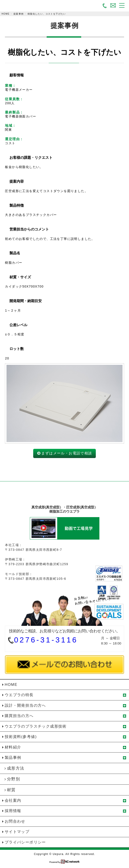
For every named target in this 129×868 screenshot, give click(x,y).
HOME (6, 14)
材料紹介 (13, 747)
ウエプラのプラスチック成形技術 (36, 726)
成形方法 (16, 768)
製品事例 (13, 758)
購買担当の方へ (19, 716)
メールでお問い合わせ (113, 5)
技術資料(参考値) (21, 737)
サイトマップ (17, 832)
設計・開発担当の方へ (25, 705)
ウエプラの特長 (19, 695)
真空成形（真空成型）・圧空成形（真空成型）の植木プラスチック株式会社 (20, 6)
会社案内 (13, 800)
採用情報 (13, 811)
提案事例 (19, 14)
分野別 (13, 779)
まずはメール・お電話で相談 (67, 453)
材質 (11, 790)
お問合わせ (15, 821)
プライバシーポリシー (25, 842)
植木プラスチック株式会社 (64, 495)
